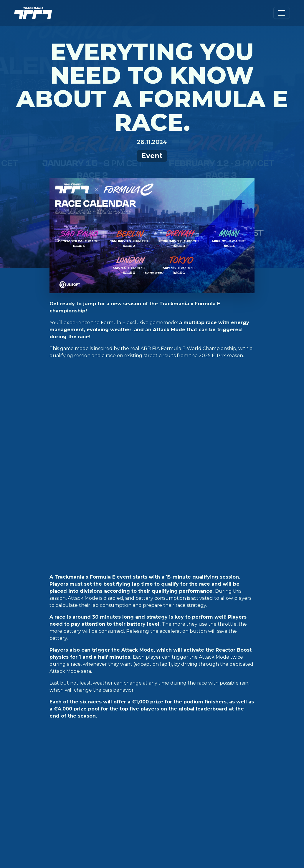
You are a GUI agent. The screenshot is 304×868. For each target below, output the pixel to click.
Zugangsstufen (166, 701)
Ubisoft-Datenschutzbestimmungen (109, 841)
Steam (86, 720)
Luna (84, 749)
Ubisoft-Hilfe (161, 720)
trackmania (127, 622)
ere (130, 542)
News (25, 746)
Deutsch (263, 701)
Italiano (263, 739)
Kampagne (32, 701)
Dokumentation (166, 711)
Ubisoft (218, 765)
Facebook (220, 711)
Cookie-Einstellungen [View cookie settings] (46, 841)
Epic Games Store (102, 711)
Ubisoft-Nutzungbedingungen (182, 841)
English (262, 711)
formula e (99, 622)
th (123, 542)
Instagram (221, 720)
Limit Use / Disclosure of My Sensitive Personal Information (166, 847)
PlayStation (94, 730)
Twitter (218, 701)
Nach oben (152, 666)
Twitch (217, 739)
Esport (28, 737)
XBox (85, 739)
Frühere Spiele (164, 763)
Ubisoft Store (98, 701)
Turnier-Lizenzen (167, 772)
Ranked (28, 727)
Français (264, 730)
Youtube (219, 730)
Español (263, 720)
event (77, 622)
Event (152, 156)
